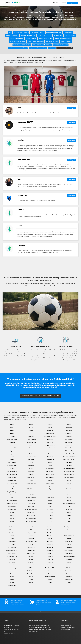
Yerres (69, 583)
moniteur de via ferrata (52, 42)
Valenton (69, 530)
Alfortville (12, 428)
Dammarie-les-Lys (12, 568)
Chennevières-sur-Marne (12, 524)
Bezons (12, 457)
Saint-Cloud (69, 445)
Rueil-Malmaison (69, 442)
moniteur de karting (31, 39)
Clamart (12, 536)
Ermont (31, 428)
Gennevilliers (31, 460)
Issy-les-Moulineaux (31, 483)
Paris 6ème (50, 556)
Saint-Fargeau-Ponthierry (69, 457)
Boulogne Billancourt (12, 474)
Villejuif (69, 545)
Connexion (63, 3)
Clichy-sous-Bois (12, 542)
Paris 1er (50, 539)
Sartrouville (69, 486)
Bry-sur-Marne (12, 489)
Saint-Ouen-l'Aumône (69, 474)
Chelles (12, 521)
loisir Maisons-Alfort (34, 631)
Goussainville (31, 471)
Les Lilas (31, 536)
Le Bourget (31, 507)
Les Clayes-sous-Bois (31, 533)
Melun (50, 425)
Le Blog (55, 3)
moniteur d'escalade (66, 42)
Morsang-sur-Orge (50, 460)
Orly (50, 489)
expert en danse (68, 32)
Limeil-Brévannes (31, 553)
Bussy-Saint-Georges (12, 492)
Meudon (50, 428)
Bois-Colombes (12, 463)
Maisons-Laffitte (31, 565)
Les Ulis (31, 545)
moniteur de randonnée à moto (63, 39)
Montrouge (50, 457)
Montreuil (50, 454)
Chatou (12, 515)
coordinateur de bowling (37, 32)
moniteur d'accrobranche (17, 39)
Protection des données (9, 633)
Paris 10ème (50, 509)
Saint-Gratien (69, 463)
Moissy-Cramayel (50, 433)
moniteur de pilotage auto (45, 39)
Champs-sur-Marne (12, 504)
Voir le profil (71, 108)
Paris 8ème (50, 562)
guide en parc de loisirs (12, 36)
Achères (12, 425)
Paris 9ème (50, 565)
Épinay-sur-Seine (12, 585)
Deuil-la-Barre (12, 571)
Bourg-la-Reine (12, 477)
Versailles (69, 539)
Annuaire (6, 625)
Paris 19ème (50, 536)
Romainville (69, 436)
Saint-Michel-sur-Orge (69, 471)
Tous (10, 32)
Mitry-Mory (50, 430)
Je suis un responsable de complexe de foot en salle (41, 396)
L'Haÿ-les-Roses (31, 550)
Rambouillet (69, 428)
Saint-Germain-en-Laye (69, 460)
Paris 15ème (50, 524)
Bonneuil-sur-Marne (12, 471)
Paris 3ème (50, 547)
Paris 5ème (50, 553)
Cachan (12, 495)
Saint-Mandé (69, 466)
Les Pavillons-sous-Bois (31, 542)
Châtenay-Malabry (12, 509)
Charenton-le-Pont (12, 507)
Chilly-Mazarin (12, 530)
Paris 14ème (50, 521)
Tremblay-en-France (69, 527)
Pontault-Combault (50, 577)
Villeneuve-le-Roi (69, 553)
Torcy (69, 521)
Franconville (31, 445)
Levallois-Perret (31, 547)
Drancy (12, 574)
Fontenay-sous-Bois (31, 442)
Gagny (31, 451)
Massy (31, 577)
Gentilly (31, 463)
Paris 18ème (50, 533)
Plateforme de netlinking (9, 635)
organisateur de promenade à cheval (18, 48)
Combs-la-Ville (12, 547)
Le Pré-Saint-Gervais (31, 527)
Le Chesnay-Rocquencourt (31, 509)
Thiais (69, 518)
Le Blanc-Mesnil (31, 504)
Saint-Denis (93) (69, 451)
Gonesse (31, 468)
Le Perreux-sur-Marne (31, 518)
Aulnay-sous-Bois (12, 448)
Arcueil (12, 433)
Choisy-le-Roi (12, 533)
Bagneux (12, 451)
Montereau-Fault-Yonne (50, 436)
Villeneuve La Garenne (69, 550)
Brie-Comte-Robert (12, 483)
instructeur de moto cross (44, 36)
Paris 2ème (50, 545)
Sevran (69, 498)
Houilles (31, 480)
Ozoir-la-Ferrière (50, 498)
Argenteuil (12, 436)
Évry (31, 433)
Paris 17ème (50, 530)
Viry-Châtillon (69, 577)
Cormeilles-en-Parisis (12, 556)
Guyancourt (31, 474)
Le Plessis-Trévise (31, 524)
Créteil (12, 565)
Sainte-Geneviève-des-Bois (69, 454)
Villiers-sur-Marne (69, 571)
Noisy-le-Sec (50, 486)
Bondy (12, 468)
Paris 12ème (50, 515)
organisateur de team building (38, 48)
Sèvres (69, 501)
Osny (50, 495)
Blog (5, 637)
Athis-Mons (12, 442)
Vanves (69, 533)
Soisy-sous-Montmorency (69, 504)
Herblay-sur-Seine (31, 477)
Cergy (12, 498)
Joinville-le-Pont (31, 489)
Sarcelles (69, 483)
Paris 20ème (50, 542)
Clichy (12, 539)
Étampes (31, 430)
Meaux (31, 583)
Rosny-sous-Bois (69, 439)
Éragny (31, 425)
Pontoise (50, 580)
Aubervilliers (12, 445)
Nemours (50, 466)
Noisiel (50, 480)
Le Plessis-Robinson (31, 521)
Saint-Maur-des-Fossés (69, 468)
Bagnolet (12, 454)
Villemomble (69, 547)
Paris (50, 507)
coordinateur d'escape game (54, 32)
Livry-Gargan (31, 556)
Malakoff (31, 568)
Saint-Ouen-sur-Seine (69, 477)
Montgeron (50, 442)
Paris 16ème (50, 527)
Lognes (31, 559)
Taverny (69, 515)
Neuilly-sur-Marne (50, 471)
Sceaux (69, 495)
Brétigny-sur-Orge (12, 480)
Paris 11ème (50, 512)
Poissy (50, 574)
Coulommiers (12, 559)
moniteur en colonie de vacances (22, 45)
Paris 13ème (50, 518)
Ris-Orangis (69, 430)
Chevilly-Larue (12, 527)
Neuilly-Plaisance (50, 468)
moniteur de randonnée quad (17, 42)
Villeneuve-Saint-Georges (69, 556)
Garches (31, 454)
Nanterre (50, 463)
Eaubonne (12, 580)
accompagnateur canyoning (21, 32)
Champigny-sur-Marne (12, 501)
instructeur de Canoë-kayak (28, 36)
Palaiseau (50, 501)
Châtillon (12, 512)
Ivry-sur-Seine (31, 486)
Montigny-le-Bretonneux (50, 445)
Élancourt (12, 583)
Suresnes (69, 512)
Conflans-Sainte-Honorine (12, 550)
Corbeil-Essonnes (12, 553)
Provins (50, 583)
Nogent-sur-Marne (50, 477)
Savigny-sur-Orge (69, 492)
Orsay (50, 492)
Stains (69, 507)
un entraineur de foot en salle (65, 48)
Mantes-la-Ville (31, 574)
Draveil (12, 577)
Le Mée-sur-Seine (31, 515)
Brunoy (12, 486)
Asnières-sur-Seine (12, 439)
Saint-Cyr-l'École (69, 448)
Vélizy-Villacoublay (69, 536)
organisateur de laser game (61, 45)
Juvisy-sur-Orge (31, 492)
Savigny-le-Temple (69, 489)
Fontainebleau (31, 436)
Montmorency (50, 451)
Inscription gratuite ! (72, 3)
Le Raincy (31, 530)
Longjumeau (31, 562)
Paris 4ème (50, 550)
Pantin (50, 504)
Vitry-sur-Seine (69, 580)
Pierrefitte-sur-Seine (50, 568)
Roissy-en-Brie (69, 433)
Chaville (12, 518)
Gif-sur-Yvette (31, 466)
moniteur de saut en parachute (36, 42)
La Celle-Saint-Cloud (31, 495)
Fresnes (31, 448)
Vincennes (69, 574)
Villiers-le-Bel (69, 568)
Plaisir (50, 571)
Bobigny (12, 460)
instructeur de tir (58, 36)
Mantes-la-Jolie (31, 571)
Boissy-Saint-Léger (12, 466)
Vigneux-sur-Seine (69, 542)
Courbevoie (12, 562)
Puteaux (69, 425)
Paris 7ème (50, 559)
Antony (12, 430)
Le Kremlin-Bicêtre (31, 512)
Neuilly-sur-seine (50, 474)
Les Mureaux (31, 539)
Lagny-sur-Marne (31, 501)
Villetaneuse (69, 565)
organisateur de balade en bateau (42, 45)
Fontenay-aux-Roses (31, 439)
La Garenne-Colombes (31, 498)
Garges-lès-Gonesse (31, 457)
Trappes (69, 524)
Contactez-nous (7, 639)
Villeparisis (69, 559)
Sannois (69, 480)
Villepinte (69, 562)
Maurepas (31, 580)
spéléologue (52, 48)
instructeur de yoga (70, 36)
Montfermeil (50, 439)
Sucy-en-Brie (69, 509)
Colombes (12, 545)
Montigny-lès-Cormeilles (50, 448)
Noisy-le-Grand (50, 483)
